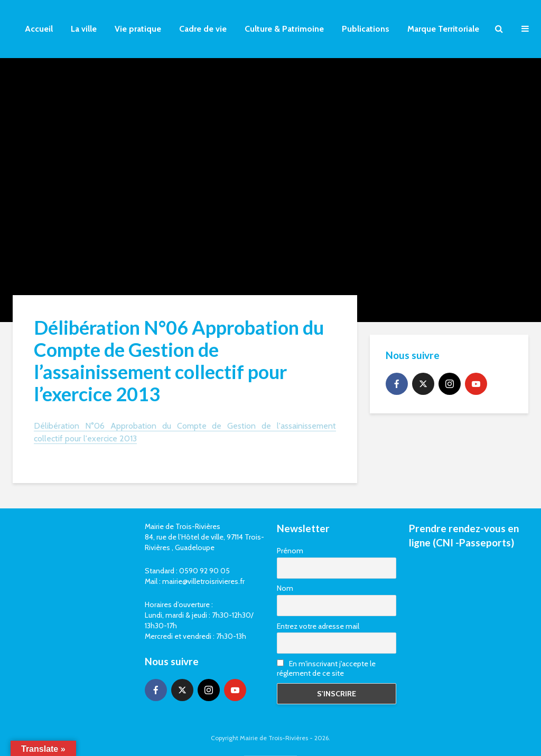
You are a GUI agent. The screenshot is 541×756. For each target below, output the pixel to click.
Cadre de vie (203, 29)
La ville (84, 29)
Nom (285, 588)
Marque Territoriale (443, 29)
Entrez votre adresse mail (318, 626)
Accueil (39, 29)
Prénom (290, 551)
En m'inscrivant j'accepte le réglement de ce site (326, 668)
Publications (366, 29)
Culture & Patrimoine (284, 29)
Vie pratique (138, 29)
